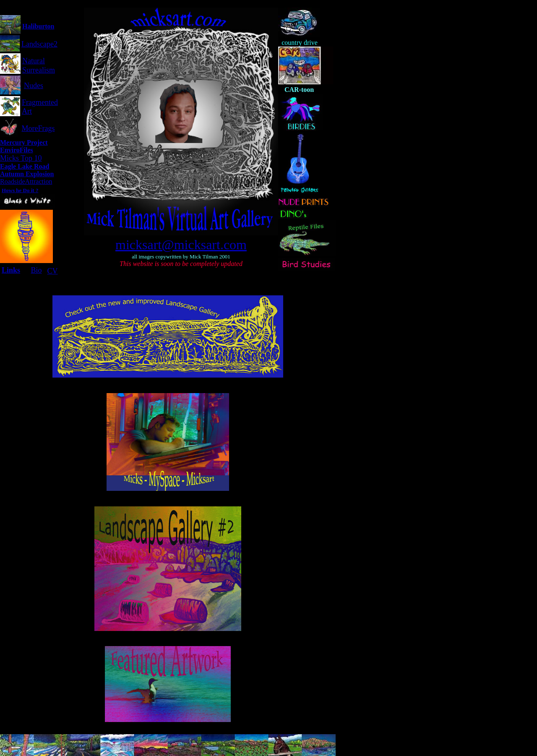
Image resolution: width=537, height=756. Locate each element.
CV (52, 271)
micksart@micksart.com (181, 245)
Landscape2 (39, 44)
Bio (36, 270)
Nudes (34, 86)
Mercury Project (24, 142)
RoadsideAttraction (26, 181)
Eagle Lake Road (25, 166)
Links (11, 270)
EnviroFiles (17, 150)
